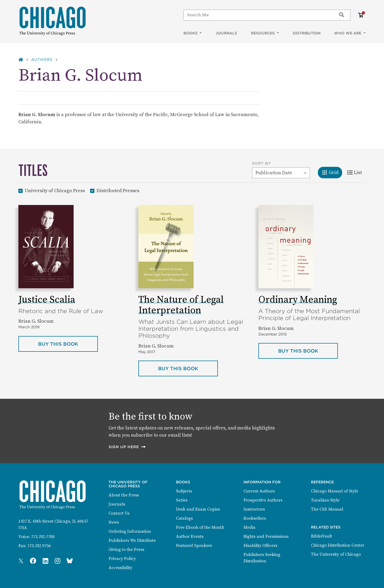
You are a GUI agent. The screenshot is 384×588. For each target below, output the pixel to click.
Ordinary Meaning (298, 300)
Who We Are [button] (348, 33)
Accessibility (120, 568)
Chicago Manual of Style (335, 491)
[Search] (258, 15)
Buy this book (68, 344)
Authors (42, 60)
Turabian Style (325, 500)
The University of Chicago (336, 554)
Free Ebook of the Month (200, 527)
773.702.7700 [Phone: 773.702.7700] (43, 537)
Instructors (254, 509)
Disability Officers (260, 546)
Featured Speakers (194, 546)
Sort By (261, 163)
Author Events (190, 536)
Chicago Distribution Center (338, 545)
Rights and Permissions (266, 536)
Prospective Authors (263, 500)
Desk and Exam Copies (198, 509)
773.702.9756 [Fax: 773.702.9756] (39, 546)
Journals (226, 33)
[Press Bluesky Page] (70, 561)
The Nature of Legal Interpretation (181, 305)
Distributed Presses (118, 190)
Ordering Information (130, 531)
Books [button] (191, 33)
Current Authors (259, 491)
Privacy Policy (122, 559)
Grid (332, 172)
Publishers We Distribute (132, 540)
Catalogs (184, 518)
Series (182, 500)
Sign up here (127, 447)
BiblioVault (321, 536)
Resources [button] (263, 33)
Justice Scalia (47, 300)
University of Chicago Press (55, 190)
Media (249, 527)
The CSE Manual (327, 509)
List (356, 172)
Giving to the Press (126, 550)
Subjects (184, 491)
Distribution (307, 33)
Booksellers (255, 518)
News (114, 522)
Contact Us (119, 513)
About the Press (124, 495)
